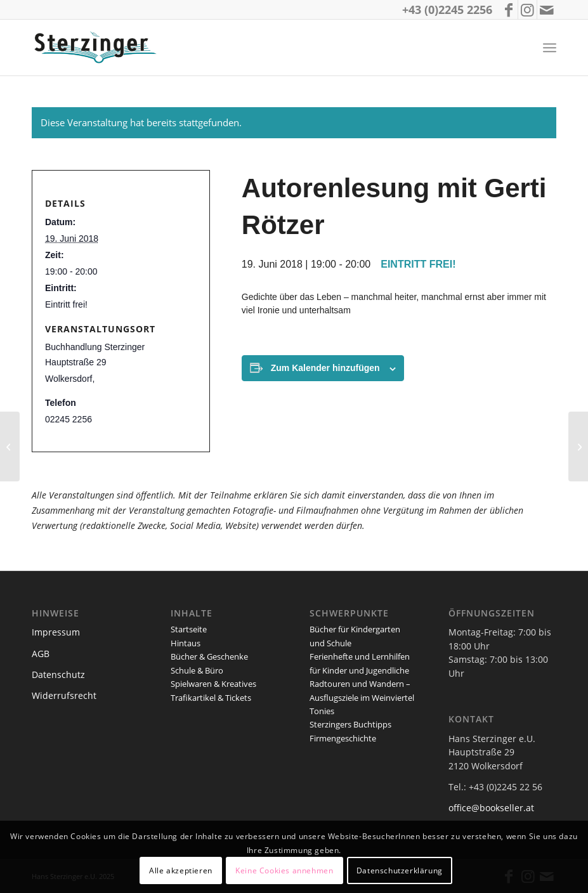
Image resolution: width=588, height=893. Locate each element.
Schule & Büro (197, 670)
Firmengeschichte (343, 738)
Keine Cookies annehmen (284, 870)
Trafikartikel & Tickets (211, 698)
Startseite (189, 629)
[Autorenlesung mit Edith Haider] (578, 446)
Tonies (322, 711)
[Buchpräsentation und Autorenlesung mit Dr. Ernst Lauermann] (10, 446)
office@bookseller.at (491, 808)
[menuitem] (550, 48)
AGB (41, 654)
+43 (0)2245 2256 (447, 10)
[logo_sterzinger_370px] (98, 48)
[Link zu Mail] (547, 10)
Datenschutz (58, 675)
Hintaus (186, 643)
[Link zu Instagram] (527, 10)
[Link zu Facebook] (508, 10)
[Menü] (550, 48)
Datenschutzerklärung (400, 870)
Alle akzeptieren (181, 870)
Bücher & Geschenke (209, 656)
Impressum (56, 632)
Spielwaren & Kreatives (213, 684)
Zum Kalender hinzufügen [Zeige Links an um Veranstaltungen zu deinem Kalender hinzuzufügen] (325, 368)
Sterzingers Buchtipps (350, 724)
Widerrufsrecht (64, 695)
